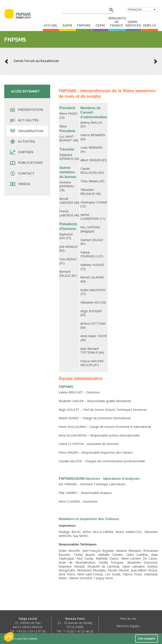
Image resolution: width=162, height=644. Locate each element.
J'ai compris (146, 639)
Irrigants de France (117, 22)
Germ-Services (133, 24)
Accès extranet (25, 91)
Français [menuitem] (135, 10)
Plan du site (128, 619)
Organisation (27, 131)
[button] (9, 637)
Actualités (24, 120)
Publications (26, 163)
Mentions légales (128, 626)
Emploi (149, 26)
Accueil (51, 26)
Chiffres (22, 152)
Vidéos (20, 184)
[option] (81, 61)
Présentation (27, 110)
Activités (23, 142)
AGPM (67, 26)
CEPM (100, 26)
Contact (22, 174)
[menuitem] (142, 9)
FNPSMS (84, 26)
